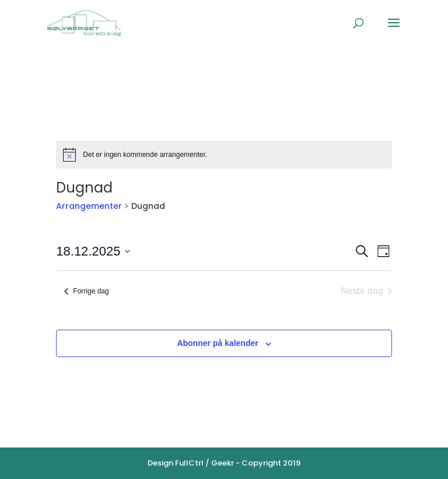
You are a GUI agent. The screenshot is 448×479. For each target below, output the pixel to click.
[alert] (224, 155)
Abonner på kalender (217, 343)
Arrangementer (89, 206)
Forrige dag (86, 291)
